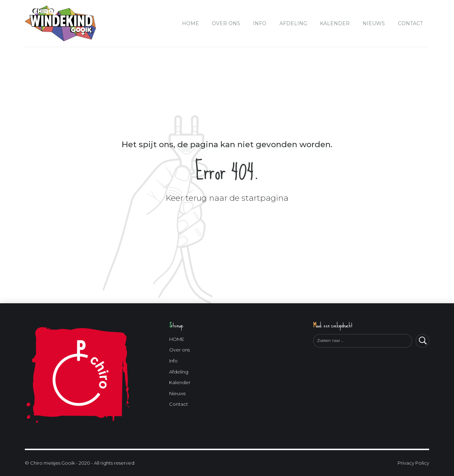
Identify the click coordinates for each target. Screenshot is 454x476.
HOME (190, 23)
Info (260, 23)
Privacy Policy (413, 463)
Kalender (335, 23)
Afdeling (293, 23)
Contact (410, 23)
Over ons (226, 23)
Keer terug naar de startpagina (227, 198)
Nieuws (374, 23)
